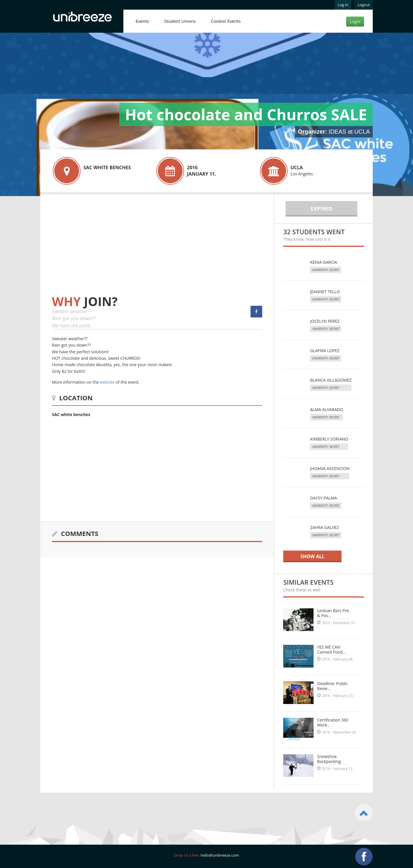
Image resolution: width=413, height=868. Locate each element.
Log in (343, 5)
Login (355, 21)
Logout (364, 5)
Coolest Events (226, 21)
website (107, 382)
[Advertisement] (101, 250)
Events (142, 21)
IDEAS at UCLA (349, 132)
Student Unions (180, 21)
